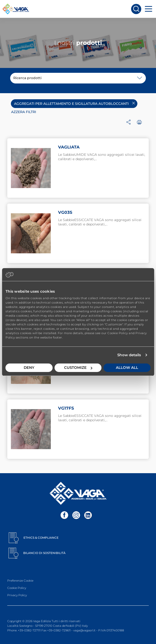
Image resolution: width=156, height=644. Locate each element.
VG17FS (66, 408)
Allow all (127, 367)
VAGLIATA (69, 147)
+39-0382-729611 (59, 630)
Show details (129, 355)
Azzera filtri (24, 112)
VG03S (65, 212)
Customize (78, 367)
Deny (29, 367)
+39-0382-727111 (29, 630)
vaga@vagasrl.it (84, 630)
